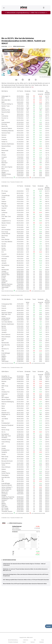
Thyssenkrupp (6, 195)
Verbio (3, 465)
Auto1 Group (5, 491)
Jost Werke (5, 419)
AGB (35, 640)
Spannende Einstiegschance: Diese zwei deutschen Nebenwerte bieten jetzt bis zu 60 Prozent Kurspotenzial (26, 575)
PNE (3, 351)
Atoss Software (6, 337)
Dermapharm (5, 434)
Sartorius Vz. (5, 171)
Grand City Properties (8, 497)
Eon (3, 114)
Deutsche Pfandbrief (7, 425)
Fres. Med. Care (6, 216)
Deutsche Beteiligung (8, 402)
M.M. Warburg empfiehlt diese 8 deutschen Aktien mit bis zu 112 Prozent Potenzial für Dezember (26, 580)
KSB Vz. (4, 404)
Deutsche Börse (6, 146)
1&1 (2, 347)
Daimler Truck (5, 106)
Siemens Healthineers (8, 144)
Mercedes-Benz (6, 100)
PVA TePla (4, 507)
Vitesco (4, 471)
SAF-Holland (5, 397)
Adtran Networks (6, 489)
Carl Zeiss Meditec (7, 242)
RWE (3, 120)
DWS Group (5, 386)
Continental (5, 116)
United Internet (6, 233)
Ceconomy (5, 494)
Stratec (4, 454)
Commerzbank (6, 122)
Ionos (3, 502)
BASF (3, 98)
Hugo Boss (5, 206)
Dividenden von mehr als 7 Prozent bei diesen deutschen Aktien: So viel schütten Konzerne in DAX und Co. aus (25, 570)
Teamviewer (5, 287)
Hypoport (4, 500)
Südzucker (5, 394)
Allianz (3, 108)
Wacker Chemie (6, 223)
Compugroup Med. (7, 304)
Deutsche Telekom (7, 128)
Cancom (4, 308)
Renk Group (5, 457)
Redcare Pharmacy (7, 284)
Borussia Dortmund (7, 461)
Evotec (4, 278)
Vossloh (4, 446)
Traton (3, 199)
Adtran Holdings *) (7, 487)
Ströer (3, 215)
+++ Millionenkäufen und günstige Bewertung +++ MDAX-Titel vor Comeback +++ (26, 13)
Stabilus (4, 201)
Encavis (4, 276)
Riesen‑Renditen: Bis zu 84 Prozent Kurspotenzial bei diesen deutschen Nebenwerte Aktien (25, 584)
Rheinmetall (5, 150)
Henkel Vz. (5, 142)
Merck (3, 153)
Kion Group (5, 232)
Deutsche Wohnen (7, 485)
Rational (4, 261)
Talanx (3, 218)
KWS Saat (4, 459)
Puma (3, 237)
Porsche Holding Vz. (7, 104)
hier (33, 87)
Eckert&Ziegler (6, 353)
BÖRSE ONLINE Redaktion (16, 523)
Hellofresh (4, 281)
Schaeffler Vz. (6, 376)
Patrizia (4, 416)
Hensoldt (4, 259)
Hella (3, 267)
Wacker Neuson (6, 399)
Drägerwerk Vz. (6, 414)
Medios (4, 503)
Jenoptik (4, 263)
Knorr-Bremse (5, 239)
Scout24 (4, 254)
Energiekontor (6, 320)
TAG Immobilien (6, 286)
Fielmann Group (6, 440)
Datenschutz (26, 640)
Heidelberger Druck (7, 499)
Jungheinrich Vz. (6, 221)
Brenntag (4, 124)
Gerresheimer (5, 265)
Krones (3, 248)
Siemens (4, 135)
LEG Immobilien (6, 230)
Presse (43, 640)
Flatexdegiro (5, 475)
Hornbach (4, 437)
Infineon (4, 155)
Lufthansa (4, 212)
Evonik (3, 197)
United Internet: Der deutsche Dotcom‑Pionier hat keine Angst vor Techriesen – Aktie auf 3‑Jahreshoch (24, 564)
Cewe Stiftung (6, 442)
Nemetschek (5, 270)
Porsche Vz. (5, 118)
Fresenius (4, 139)
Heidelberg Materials (8, 131)
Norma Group (5, 430)
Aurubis (4, 244)
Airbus (3, 148)
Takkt (3, 384)
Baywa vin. (5, 492)
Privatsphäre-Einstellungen (13, 642)
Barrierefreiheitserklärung (13, 640)
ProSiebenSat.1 (6, 423)
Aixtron (4, 227)
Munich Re (5, 126)
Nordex (4, 283)
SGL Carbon (5, 510)
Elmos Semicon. (6, 334)
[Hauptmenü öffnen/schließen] (4, 8)
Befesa (3, 210)
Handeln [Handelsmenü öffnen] (49, 626)
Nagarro (4, 356)
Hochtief (4, 208)
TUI (3, 289)
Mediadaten (42, 642)
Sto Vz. (4, 432)
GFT (3, 444)
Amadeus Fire (5, 392)
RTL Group (5, 191)
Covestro (4, 157)
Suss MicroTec (6, 345)
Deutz (3, 406)
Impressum (33, 642)
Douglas (4, 495)
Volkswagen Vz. (6, 96)
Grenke (4, 448)
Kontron (4, 310)
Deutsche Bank (6, 112)
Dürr (3, 421)
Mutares (4, 381)
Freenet (4, 193)
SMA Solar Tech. (6, 314)
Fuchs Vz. (4, 225)
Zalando (4, 176)
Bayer (3, 169)
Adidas (4, 165)
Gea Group (5, 236)
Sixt (3, 388)
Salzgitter (4, 452)
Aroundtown (5, 273)
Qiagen (4, 172)
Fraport (4, 279)
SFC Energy (5, 508)
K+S (3, 252)
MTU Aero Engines (7, 167)
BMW (3, 102)
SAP (3, 159)
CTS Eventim (5, 256)
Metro (3, 408)
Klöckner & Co (6, 413)
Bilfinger (4, 204)
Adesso (4, 469)
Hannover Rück (6, 133)
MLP (3, 396)
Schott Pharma (6, 473)
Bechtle (4, 246)
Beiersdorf (5, 163)
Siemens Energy (6, 174)
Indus (3, 390)
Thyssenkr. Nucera (7, 511)
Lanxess (4, 271)
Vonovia (4, 137)
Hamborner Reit (6, 379)
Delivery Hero (5, 275)
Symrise (4, 161)
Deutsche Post (6, 110)
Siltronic (4, 250)
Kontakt (24, 642)
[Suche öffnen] (48, 8)
